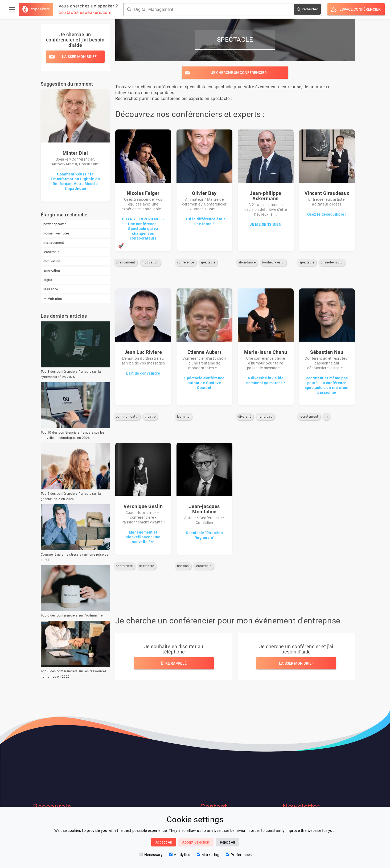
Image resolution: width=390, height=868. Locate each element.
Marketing (208, 855)
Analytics (180, 855)
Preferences (239, 855)
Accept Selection (196, 842)
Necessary (151, 855)
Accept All (164, 842)
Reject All (227, 842)
